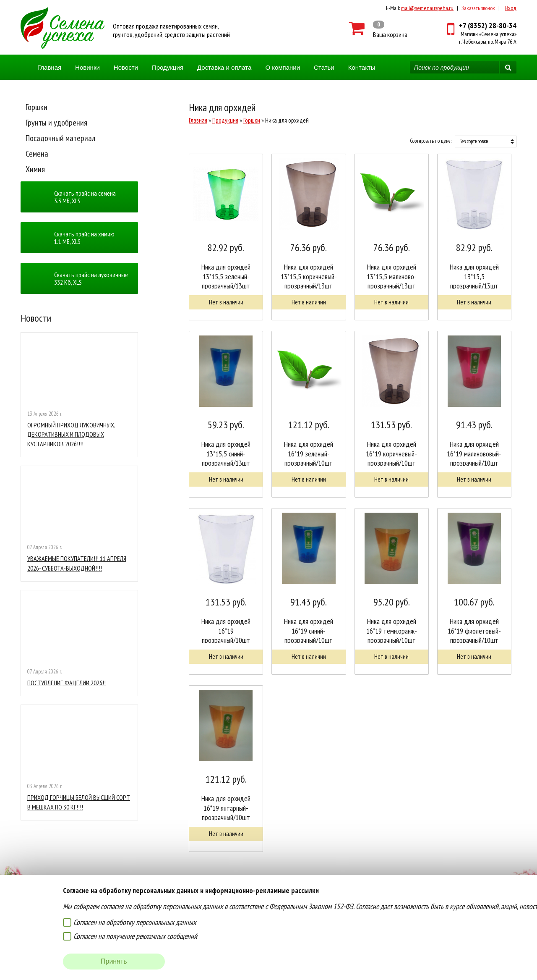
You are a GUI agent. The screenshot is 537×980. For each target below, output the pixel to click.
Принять (114, 961)
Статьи (324, 67)
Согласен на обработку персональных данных (135, 922)
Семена (37, 154)
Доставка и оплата (224, 67)
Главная (49, 67)
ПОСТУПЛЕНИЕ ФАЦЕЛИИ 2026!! (66, 683)
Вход (511, 8)
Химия (35, 169)
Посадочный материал (60, 138)
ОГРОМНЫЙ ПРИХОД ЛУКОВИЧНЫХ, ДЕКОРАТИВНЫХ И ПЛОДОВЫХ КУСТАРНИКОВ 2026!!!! (71, 434)
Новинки (87, 67)
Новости (126, 67)
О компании (283, 67)
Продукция (168, 67)
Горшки (36, 107)
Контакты (362, 67)
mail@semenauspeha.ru (427, 8)
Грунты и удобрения (56, 123)
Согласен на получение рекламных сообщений (135, 936)
